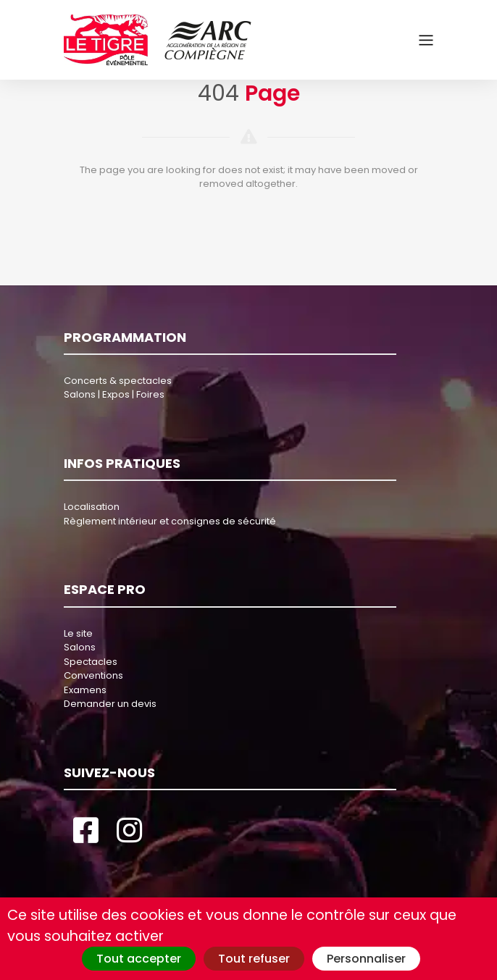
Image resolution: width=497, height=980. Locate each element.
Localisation (92, 507)
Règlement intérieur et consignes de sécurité (170, 521)
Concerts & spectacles (118, 381)
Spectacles (91, 662)
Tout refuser (254, 959)
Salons (80, 647)
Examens (85, 690)
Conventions (93, 675)
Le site (78, 633)
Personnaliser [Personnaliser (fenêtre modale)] (366, 959)
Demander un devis (110, 704)
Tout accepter (139, 959)
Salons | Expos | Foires (114, 394)
